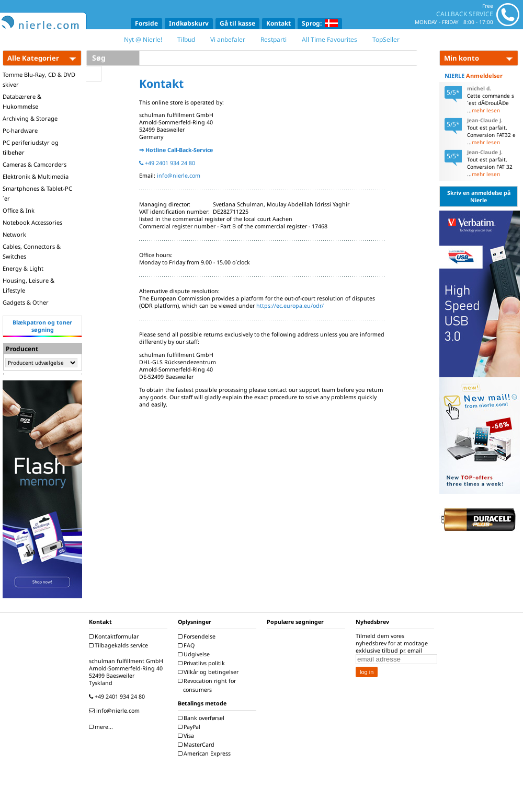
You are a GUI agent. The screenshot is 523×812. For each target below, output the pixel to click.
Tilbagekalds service (120, 645)
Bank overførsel (202, 718)
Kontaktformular (115, 636)
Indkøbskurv (189, 23)
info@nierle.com (179, 176)
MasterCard (197, 745)
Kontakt (278, 23)
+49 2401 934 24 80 (167, 163)
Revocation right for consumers (208, 685)
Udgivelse (195, 654)
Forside (146, 23)
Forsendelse (198, 636)
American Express (206, 753)
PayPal (190, 727)
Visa (187, 736)
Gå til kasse (237, 23)
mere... (102, 727)
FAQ (187, 645)
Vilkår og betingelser (209, 672)
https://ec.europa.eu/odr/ (290, 306)
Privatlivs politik (203, 663)
